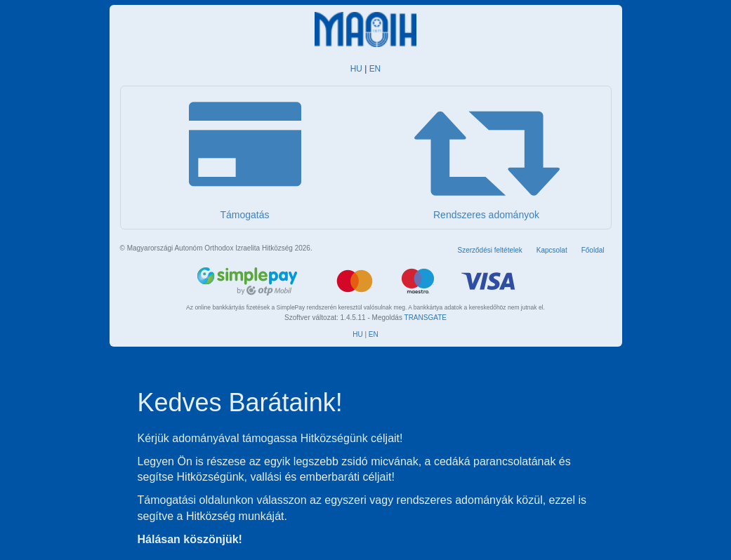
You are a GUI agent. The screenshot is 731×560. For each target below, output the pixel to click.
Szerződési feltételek (489, 250)
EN (375, 69)
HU (356, 69)
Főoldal (593, 250)
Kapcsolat (552, 250)
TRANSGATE (426, 318)
